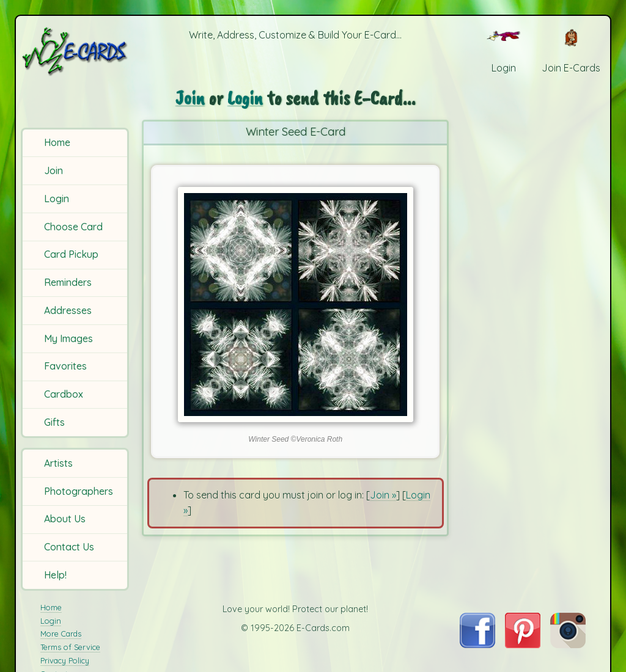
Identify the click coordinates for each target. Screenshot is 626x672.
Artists (58, 463)
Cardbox (64, 394)
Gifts (54, 422)
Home (57, 142)
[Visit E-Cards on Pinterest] (523, 645)
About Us (65, 519)
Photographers (79, 491)
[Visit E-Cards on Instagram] (568, 645)
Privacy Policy (65, 660)
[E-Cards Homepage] (76, 51)
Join (53, 170)
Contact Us (69, 547)
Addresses (68, 310)
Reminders (68, 282)
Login (57, 199)
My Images (68, 338)
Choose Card (73, 227)
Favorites (65, 366)
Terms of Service (70, 647)
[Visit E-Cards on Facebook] (477, 645)
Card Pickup (71, 254)
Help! (55, 575)
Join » (383, 495)
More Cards (61, 634)
